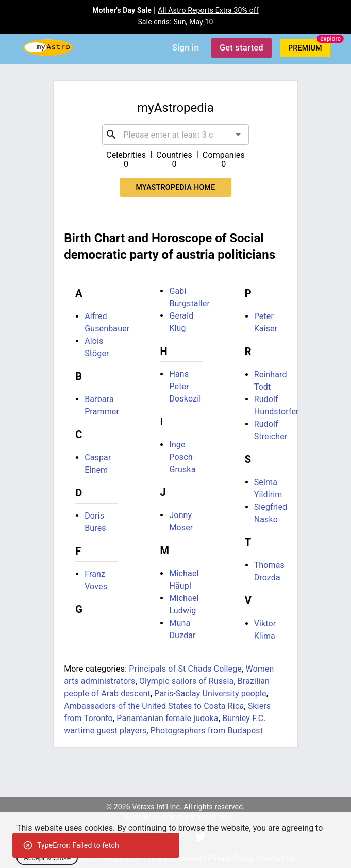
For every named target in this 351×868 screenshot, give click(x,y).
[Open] (238, 135)
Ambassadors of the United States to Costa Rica (154, 706)
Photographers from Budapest (207, 731)
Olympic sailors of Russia (186, 681)
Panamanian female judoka (167, 718)
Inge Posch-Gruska (182, 457)
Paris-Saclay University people (210, 694)
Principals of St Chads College (185, 669)
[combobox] (176, 135)
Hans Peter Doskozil (185, 386)
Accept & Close (47, 858)
